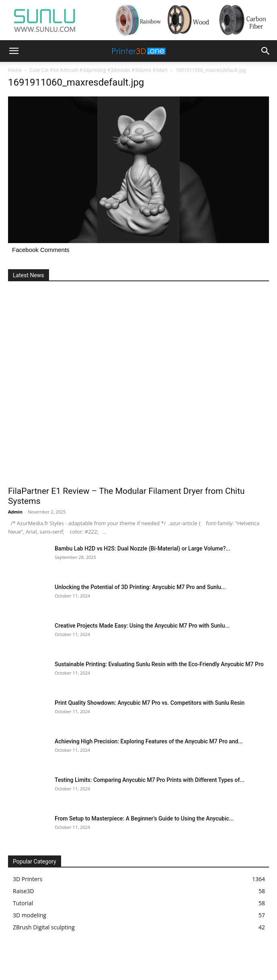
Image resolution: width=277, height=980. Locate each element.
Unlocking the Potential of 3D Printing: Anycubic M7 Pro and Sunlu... (140, 587)
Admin (15, 512)
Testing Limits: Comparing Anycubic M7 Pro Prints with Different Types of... (150, 780)
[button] (14, 51)
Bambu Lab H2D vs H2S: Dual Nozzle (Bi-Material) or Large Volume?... (143, 548)
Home (15, 70)
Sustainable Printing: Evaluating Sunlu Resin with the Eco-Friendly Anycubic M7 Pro (159, 664)
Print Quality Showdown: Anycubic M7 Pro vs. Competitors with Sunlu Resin (150, 703)
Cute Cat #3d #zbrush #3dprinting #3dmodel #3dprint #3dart (98, 70)
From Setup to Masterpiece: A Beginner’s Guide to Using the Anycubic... (144, 818)
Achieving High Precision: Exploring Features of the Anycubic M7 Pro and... (149, 741)
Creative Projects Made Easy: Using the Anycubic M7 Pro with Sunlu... (142, 626)
